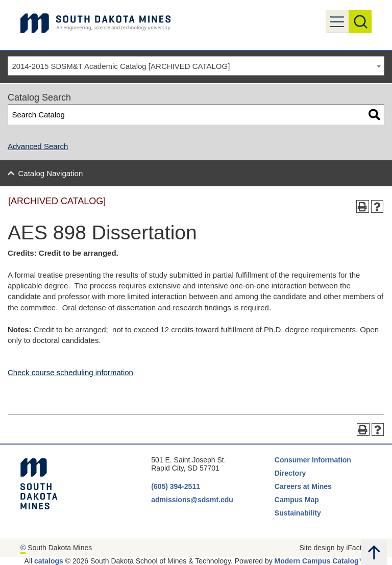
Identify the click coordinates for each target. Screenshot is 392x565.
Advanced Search (38, 146)
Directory (290, 473)
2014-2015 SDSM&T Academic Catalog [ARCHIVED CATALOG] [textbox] (121, 66)
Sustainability (299, 513)
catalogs (49, 561)
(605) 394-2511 (176, 486)
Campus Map (297, 500)
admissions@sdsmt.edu (192, 500)
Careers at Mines (303, 486)
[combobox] (196, 66)
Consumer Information (313, 460)
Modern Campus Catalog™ (320, 561)
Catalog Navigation (51, 173)
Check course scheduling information (70, 372)
